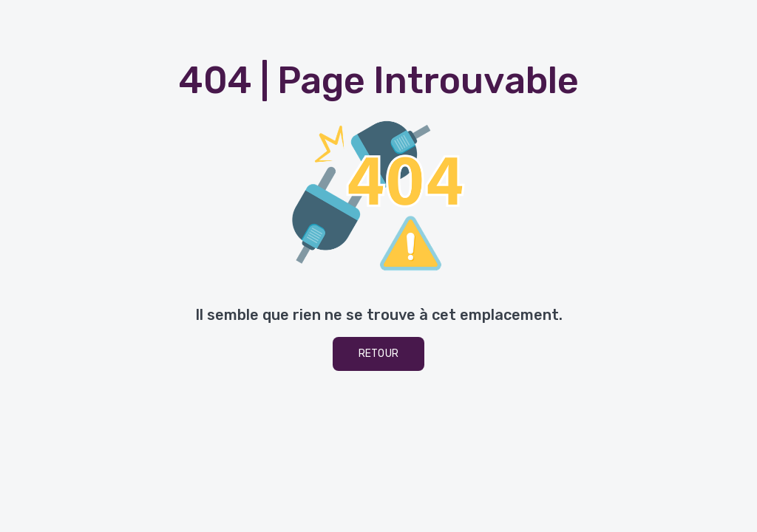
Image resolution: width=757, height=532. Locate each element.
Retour (379, 354)
